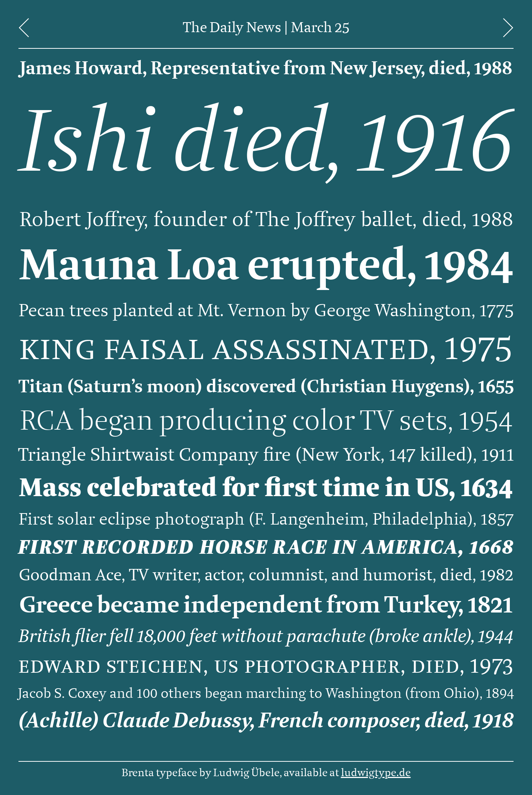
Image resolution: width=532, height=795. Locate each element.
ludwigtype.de (376, 773)
